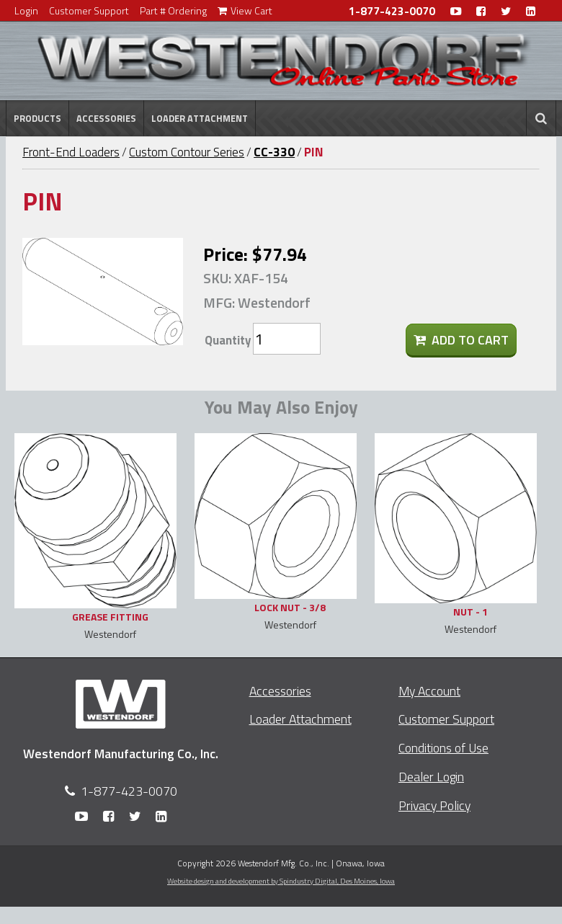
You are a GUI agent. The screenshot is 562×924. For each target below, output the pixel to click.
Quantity (228, 340)
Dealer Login (431, 777)
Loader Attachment (200, 118)
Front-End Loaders (71, 152)
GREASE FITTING (110, 617)
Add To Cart (461, 340)
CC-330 (274, 152)
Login (26, 10)
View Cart (245, 10)
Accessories (106, 118)
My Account (429, 691)
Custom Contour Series (187, 152)
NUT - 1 (470, 612)
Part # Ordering (173, 10)
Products (37, 118)
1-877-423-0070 (392, 11)
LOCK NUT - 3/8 (290, 607)
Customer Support (89, 10)
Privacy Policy (434, 805)
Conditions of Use (443, 748)
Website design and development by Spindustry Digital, (281, 881)
